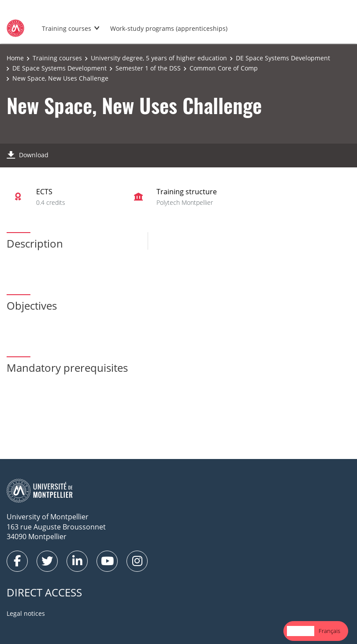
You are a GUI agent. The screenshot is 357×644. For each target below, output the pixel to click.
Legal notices (26, 613)
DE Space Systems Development (283, 58)
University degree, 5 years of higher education (159, 58)
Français (329, 631)
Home (15, 58)
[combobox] (301, 631)
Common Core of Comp (224, 68)
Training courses (67, 28)
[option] (329, 631)
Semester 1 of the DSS (148, 68)
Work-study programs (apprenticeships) (169, 28)
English (301, 631)
